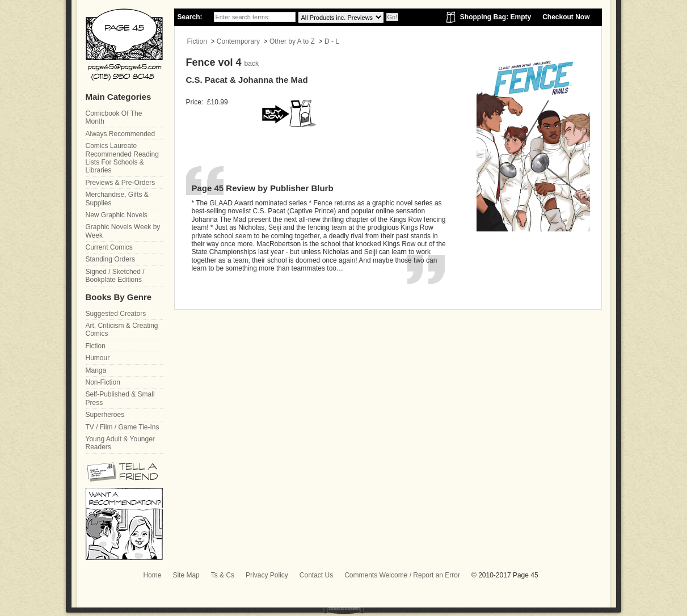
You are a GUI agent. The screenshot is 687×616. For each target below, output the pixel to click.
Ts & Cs (223, 575)
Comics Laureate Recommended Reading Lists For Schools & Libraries (122, 158)
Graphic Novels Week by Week (123, 231)
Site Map (186, 575)
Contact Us (316, 575)
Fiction (197, 41)
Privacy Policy (267, 575)
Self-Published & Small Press (120, 398)
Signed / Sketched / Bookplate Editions (115, 276)
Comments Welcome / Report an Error (402, 575)
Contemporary (238, 41)
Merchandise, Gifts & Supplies (117, 199)
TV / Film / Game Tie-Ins (123, 427)
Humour (98, 358)
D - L (332, 41)
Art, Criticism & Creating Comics (122, 330)
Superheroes (105, 415)
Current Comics (109, 247)
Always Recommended (121, 134)
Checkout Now (566, 17)
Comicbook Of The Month (114, 117)
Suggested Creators (116, 314)
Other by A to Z (292, 41)
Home (152, 575)
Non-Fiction (103, 382)
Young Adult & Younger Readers (120, 443)
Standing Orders (110, 259)
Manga (96, 370)
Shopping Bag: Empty (496, 17)
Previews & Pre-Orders (121, 183)
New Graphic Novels (117, 215)
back (252, 64)
